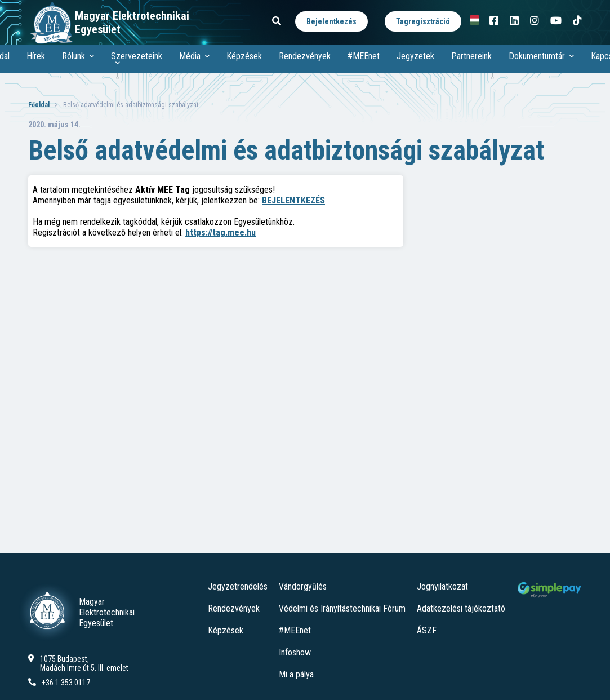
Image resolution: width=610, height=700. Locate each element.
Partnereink (471, 56)
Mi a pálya (296, 674)
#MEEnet (364, 56)
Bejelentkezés (331, 21)
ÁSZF (427, 630)
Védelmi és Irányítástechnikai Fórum (342, 608)
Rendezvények (305, 56)
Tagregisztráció (423, 21)
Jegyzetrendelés (238, 586)
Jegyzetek (415, 56)
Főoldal (39, 105)
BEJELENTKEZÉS (293, 200)
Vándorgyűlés (303, 586)
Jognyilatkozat (442, 586)
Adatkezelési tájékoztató (461, 608)
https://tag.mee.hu (221, 232)
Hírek (36, 56)
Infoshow (295, 652)
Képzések (244, 56)
